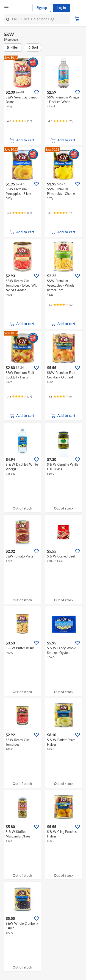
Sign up (42, 8)
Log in (62, 8)
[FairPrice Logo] (21, 8)
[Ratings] (19, 121)
